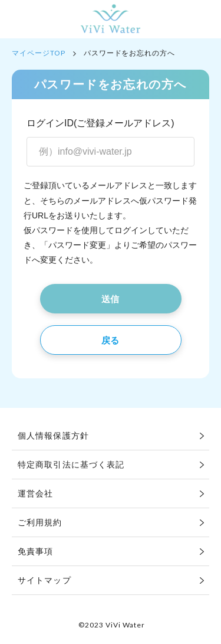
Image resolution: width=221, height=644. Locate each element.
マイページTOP (39, 53)
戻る (111, 340)
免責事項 (35, 551)
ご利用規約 (40, 522)
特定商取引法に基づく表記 (71, 465)
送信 (111, 299)
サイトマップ (44, 580)
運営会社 (35, 493)
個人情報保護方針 (53, 436)
